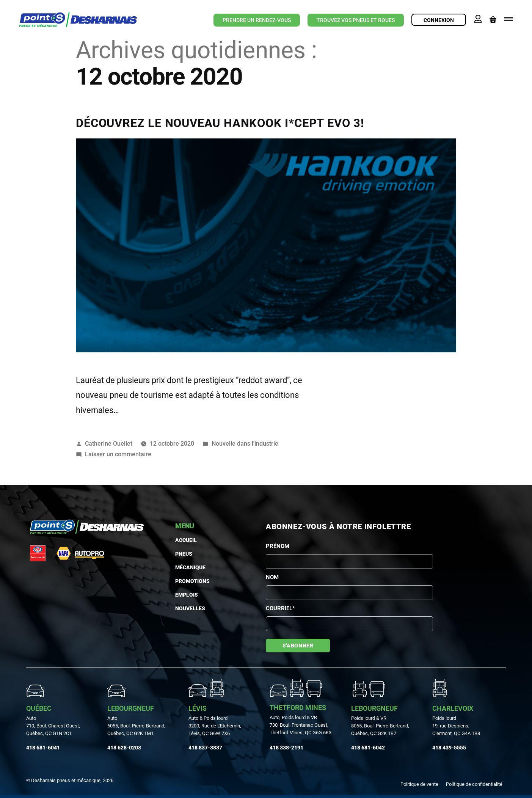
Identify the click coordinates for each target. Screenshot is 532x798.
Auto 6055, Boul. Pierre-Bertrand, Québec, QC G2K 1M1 (136, 726)
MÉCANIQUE (190, 567)
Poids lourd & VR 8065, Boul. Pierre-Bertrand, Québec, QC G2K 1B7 (380, 726)
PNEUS (184, 554)
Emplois (187, 595)
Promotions (192, 581)
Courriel (280, 608)
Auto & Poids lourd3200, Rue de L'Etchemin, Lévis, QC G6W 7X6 (215, 726)
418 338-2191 (286, 748)
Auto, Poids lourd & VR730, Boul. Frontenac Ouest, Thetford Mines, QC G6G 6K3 (301, 725)
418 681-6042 (368, 748)
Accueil (186, 540)
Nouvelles (190, 608)
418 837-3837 (205, 748)
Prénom (278, 546)
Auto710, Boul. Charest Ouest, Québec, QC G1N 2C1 (53, 726)
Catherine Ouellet (109, 444)
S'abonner (298, 646)
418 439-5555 (449, 748)
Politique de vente (419, 784)
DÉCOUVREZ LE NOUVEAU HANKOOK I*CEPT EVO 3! (220, 123)
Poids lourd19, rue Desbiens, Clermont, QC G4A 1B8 (456, 726)
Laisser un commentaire (118, 454)
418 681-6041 (43, 748)
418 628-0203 (124, 748)
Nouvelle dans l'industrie (245, 444)
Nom (272, 577)
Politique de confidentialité (474, 784)
